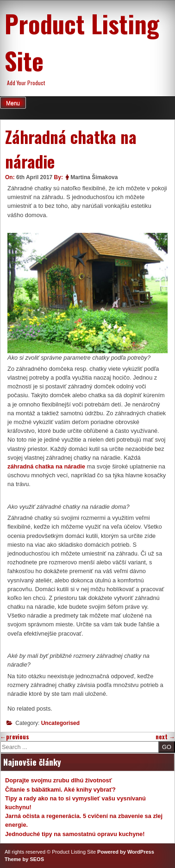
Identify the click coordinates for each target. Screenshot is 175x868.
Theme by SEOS (24, 859)
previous (15, 737)
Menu (13, 103)
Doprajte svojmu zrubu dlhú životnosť (59, 780)
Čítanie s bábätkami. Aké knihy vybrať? (60, 790)
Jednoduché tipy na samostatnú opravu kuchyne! (75, 834)
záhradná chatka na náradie (46, 466)
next (165, 737)
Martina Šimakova (94, 177)
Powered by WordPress (126, 852)
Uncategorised (60, 723)
